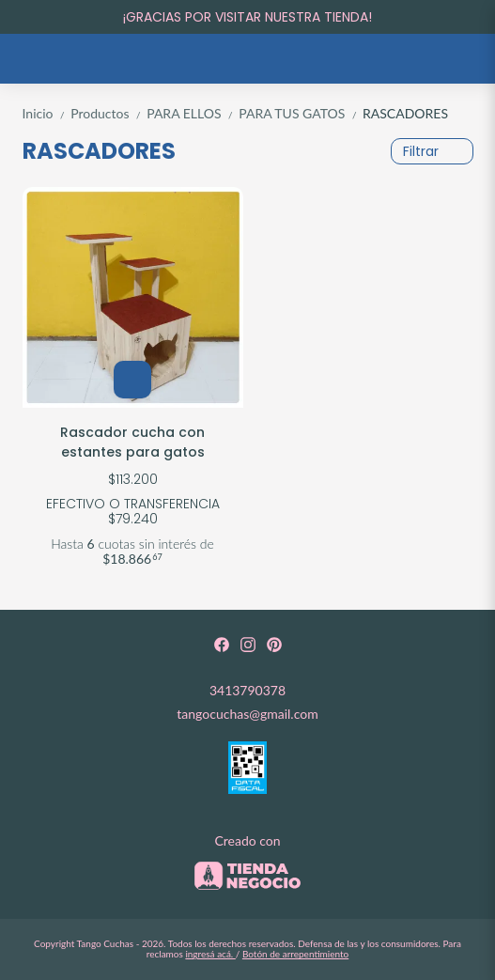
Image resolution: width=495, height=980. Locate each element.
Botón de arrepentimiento (295, 954)
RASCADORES (405, 113)
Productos (108, 113)
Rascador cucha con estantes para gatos (132, 442)
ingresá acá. (210, 954)
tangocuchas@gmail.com (247, 714)
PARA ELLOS (193, 113)
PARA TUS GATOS (301, 113)
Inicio (47, 113)
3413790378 (247, 690)
